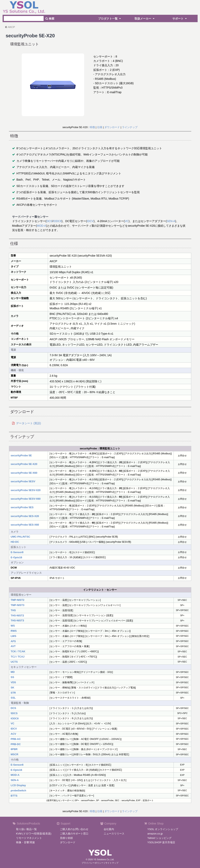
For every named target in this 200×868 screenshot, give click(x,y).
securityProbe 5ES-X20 (25, 516)
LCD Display (18, 785)
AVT (13, 646)
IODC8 (57, 221)
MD (13, 672)
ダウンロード (112, 127)
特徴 (92, 127)
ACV (13, 734)
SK (13, 688)
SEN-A (171, 221)
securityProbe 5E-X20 (24, 464)
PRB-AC (16, 739)
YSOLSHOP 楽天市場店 (161, 842)
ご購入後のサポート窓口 (74, 834)
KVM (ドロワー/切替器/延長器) (34, 834)
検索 (50, 19)
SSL (13, 698)
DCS (49, 221)
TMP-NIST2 (18, 600)
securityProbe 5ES (22, 507)
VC (127, 221)
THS (13, 610)
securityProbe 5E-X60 (24, 473)
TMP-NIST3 (18, 605)
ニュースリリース (114, 834)
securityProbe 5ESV (23, 481)
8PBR (14, 749)
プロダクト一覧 (110, 19)
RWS (14, 631)
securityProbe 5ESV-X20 (26, 490)
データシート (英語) (29, 423)
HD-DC (15, 542)
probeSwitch (19, 790)
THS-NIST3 (17, 620)
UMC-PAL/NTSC (20, 537)
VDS (13, 682)
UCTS (14, 662)
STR (13, 693)
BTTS (14, 796)
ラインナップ (130, 127)
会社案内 (109, 829)
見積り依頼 (66, 838)
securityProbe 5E (21, 455)
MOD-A (41, 226)
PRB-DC (16, 744)
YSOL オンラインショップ (163, 829)
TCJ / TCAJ (18, 657)
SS (12, 677)
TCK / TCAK (18, 651)
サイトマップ (112, 863)
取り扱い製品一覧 (26, 829)
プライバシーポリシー (93, 863)
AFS (13, 641)
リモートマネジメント (29, 838)
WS (13, 626)
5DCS (14, 713)
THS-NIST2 (17, 615)
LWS (14, 636)
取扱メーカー (145, 19)
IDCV (90, 221)
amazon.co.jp (155, 834)
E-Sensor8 (17, 552)
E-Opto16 (17, 557)
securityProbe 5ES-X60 (25, 525)
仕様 (100, 127)
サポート (180, 19)
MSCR (15, 754)
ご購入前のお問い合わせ (74, 829)
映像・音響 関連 (26, 842)
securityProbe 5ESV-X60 (26, 499)
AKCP (11, 27)
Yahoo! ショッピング (160, 838)
